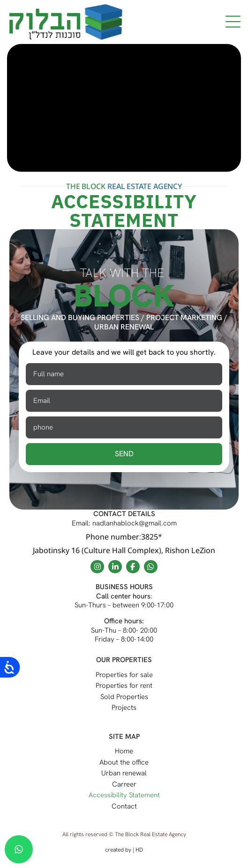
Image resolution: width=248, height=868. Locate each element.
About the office (124, 762)
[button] (233, 22)
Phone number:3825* (124, 537)
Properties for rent (124, 686)
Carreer (124, 784)
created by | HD (124, 850)
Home (124, 751)
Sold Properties (124, 697)
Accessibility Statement (124, 795)
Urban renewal (124, 773)
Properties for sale (124, 675)
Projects (124, 708)
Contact (124, 806)
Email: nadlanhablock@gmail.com (124, 523)
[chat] (19, 849)
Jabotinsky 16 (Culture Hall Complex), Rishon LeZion (124, 550)
